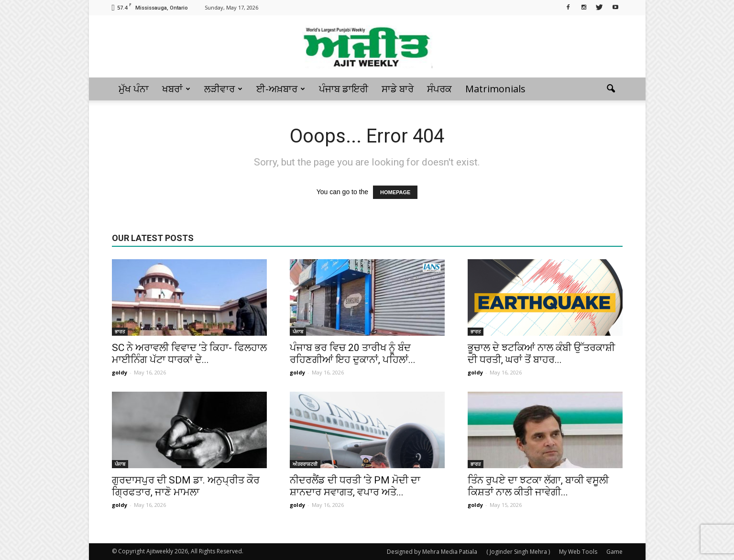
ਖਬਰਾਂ (176, 89)
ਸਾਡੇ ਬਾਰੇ (398, 89)
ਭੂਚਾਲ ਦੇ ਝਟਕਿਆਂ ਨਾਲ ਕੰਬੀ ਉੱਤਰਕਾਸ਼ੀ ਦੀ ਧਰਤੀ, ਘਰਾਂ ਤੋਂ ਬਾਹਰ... (541, 354)
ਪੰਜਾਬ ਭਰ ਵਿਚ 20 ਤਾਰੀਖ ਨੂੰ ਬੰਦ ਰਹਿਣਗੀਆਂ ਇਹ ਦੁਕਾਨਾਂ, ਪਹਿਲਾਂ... (353, 354)
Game (614, 552)
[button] (611, 89)
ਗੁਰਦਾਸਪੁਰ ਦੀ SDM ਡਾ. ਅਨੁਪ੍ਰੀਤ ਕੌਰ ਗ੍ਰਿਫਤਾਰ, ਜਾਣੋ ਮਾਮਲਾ (186, 486)
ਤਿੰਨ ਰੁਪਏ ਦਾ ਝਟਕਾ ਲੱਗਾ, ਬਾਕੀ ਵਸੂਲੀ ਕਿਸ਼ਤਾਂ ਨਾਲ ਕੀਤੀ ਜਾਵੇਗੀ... (538, 486)
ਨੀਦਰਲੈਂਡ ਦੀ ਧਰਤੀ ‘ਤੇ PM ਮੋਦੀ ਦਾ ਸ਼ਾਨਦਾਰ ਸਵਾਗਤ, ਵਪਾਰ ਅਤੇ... (355, 486)
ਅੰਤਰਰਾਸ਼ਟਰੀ (305, 464)
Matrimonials (495, 89)
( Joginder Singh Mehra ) (518, 552)
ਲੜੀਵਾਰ (223, 89)
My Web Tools (578, 552)
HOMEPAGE (395, 192)
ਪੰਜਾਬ (298, 331)
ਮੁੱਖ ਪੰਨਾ (134, 89)
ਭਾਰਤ (120, 331)
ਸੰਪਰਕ (439, 89)
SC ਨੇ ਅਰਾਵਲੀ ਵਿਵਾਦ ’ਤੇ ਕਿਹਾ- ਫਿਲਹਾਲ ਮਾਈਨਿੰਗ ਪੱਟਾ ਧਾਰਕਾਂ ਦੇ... (189, 354)
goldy (120, 372)
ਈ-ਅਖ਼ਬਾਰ (281, 89)
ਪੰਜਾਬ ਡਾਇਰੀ (344, 89)
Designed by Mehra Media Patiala (432, 552)
